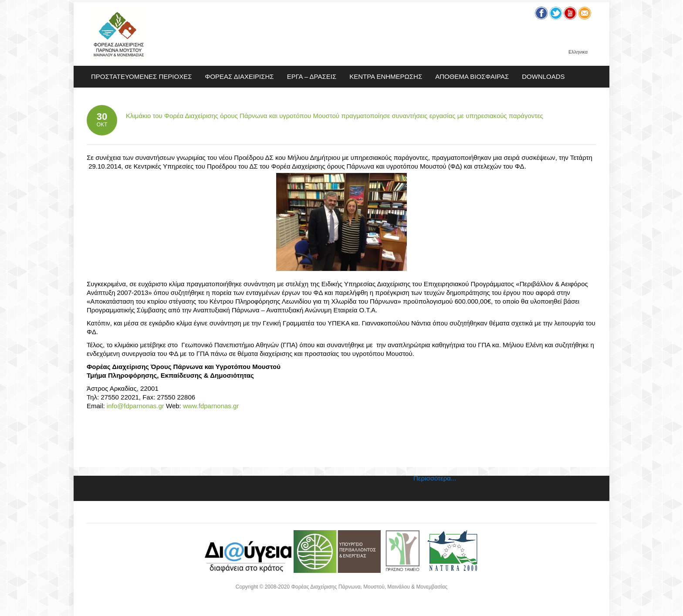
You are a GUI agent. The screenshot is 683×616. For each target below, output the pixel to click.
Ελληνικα (578, 52)
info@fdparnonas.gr (135, 406)
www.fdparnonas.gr (211, 406)
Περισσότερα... (435, 478)
